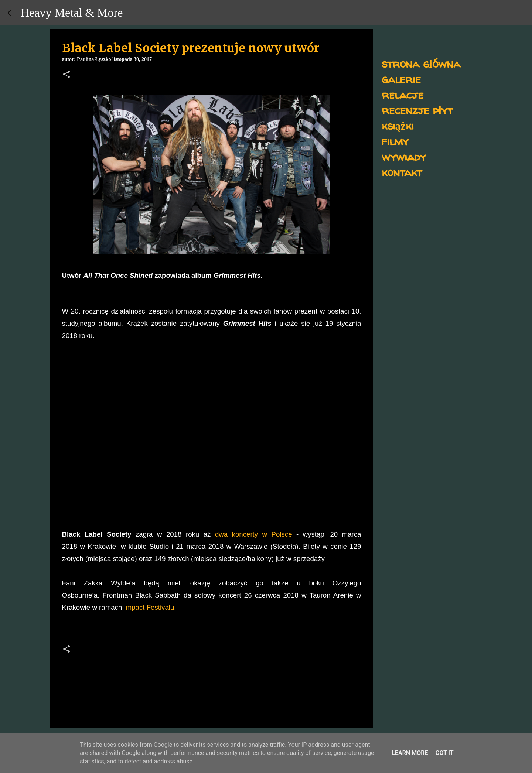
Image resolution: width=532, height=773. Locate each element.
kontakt (402, 172)
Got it (444, 753)
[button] (66, 75)
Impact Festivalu (148, 607)
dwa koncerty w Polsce (254, 534)
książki (398, 125)
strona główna (421, 63)
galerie (401, 79)
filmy (395, 141)
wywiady (404, 156)
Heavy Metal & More (72, 13)
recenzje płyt (417, 110)
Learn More (410, 753)
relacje (403, 94)
